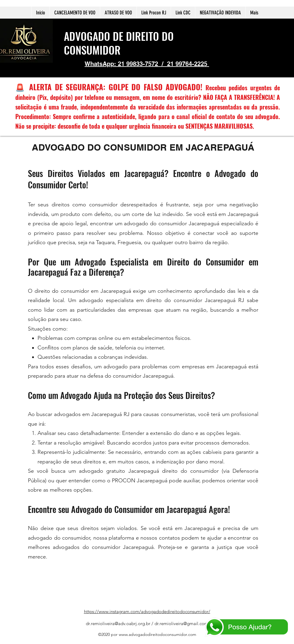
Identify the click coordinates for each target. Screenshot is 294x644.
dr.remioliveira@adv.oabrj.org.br (118, 623)
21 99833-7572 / (142, 64)
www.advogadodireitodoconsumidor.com (157, 634)
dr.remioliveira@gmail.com (181, 623)
